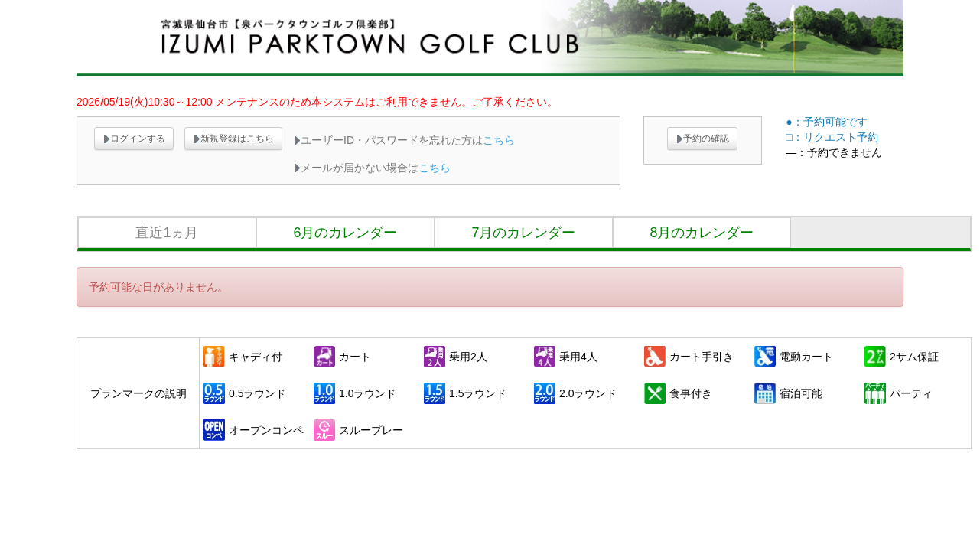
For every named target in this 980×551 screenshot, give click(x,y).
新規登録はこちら (233, 139)
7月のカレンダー (523, 233)
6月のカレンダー (345, 233)
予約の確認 (702, 139)
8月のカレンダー (702, 233)
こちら (499, 140)
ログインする (134, 139)
